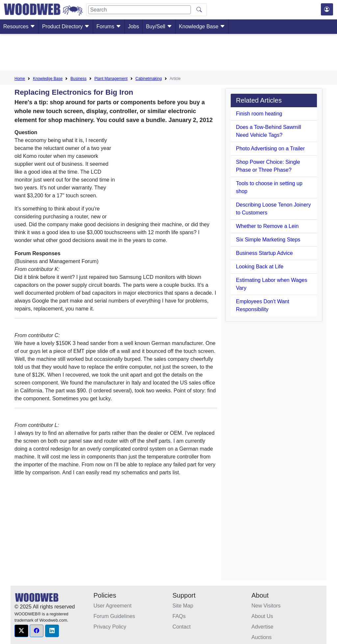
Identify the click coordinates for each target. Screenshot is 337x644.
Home (20, 79)
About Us (262, 616)
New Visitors (266, 606)
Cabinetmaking (149, 79)
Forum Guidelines (114, 616)
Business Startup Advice (264, 253)
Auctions (261, 637)
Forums (109, 26)
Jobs (134, 26)
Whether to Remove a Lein (267, 226)
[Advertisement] (168, 54)
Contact (181, 627)
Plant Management (111, 79)
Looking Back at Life (260, 267)
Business (78, 79)
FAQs (179, 616)
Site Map (183, 606)
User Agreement (113, 606)
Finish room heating (259, 114)
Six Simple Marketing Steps (268, 240)
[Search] (140, 10)
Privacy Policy (110, 627)
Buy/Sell (159, 26)
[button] (21, 631)
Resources (19, 26)
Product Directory (66, 26)
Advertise (262, 627)
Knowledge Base (202, 26)
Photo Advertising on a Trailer (270, 149)
